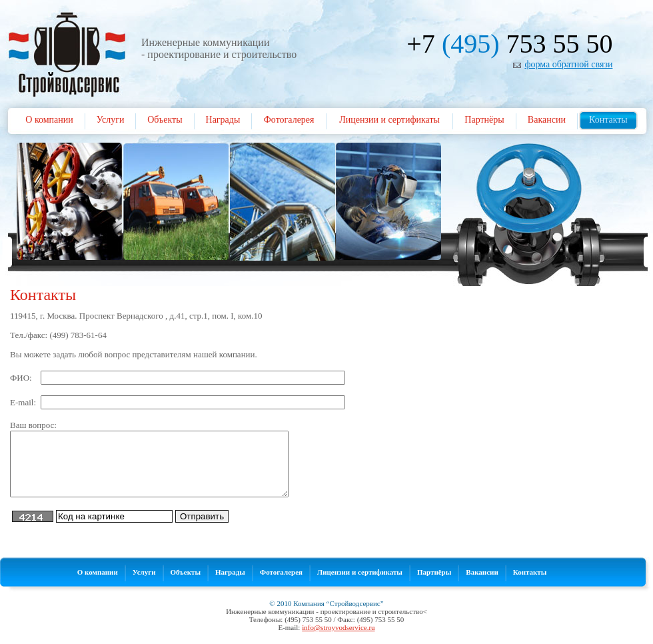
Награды (223, 120)
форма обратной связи (568, 64)
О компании (49, 120)
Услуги (111, 120)
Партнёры (484, 120)
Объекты (165, 120)
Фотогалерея (289, 120)
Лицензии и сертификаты (389, 120)
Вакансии (547, 120)
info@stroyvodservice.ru (338, 627)
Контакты (608, 120)
